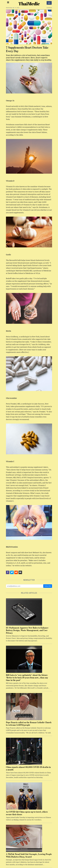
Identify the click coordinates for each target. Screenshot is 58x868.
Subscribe (48, 586)
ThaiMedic (29, 4)
